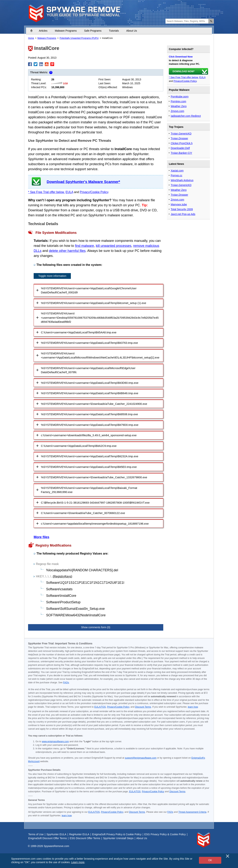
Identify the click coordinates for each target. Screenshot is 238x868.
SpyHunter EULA (56, 834)
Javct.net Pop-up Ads (183, 214)
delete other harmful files (67, 251)
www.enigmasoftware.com (55, 742)
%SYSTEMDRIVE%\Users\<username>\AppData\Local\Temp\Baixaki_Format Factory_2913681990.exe (89, 490)
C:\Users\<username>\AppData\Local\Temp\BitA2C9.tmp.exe (79, 446)
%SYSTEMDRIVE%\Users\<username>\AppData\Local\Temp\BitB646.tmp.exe (90, 393)
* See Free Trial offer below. (46, 192)
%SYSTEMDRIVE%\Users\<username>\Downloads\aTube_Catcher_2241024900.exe (94, 404)
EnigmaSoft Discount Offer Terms (48, 838)
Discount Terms (143, 707)
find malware (84, 246)
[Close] (228, 856)
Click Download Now (181, 57)
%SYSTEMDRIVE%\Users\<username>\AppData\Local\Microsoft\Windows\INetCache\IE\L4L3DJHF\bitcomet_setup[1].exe (100, 355)
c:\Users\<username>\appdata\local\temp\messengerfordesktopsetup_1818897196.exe (95, 524)
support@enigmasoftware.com (141, 758)
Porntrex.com (178, 101)
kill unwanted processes (114, 246)
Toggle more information (52, 276)
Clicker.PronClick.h (182, 143)
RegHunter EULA (79, 834)
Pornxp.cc (176, 175)
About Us (132, 31)
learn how (193, 707)
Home (33, 31)
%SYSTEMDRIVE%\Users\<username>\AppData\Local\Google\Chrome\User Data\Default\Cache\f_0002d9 (89, 290)
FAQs (66, 683)
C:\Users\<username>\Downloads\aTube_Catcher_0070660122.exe (83, 513)
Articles (43, 31)
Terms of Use (36, 834)
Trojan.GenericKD (181, 134)
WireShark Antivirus (182, 180)
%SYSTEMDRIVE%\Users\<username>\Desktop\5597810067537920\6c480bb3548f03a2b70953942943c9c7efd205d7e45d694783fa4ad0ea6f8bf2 (100, 318)
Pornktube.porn (180, 97)
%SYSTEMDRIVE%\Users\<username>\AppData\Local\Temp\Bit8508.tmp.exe (89, 414)
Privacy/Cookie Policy (94, 192)
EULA (69, 192)
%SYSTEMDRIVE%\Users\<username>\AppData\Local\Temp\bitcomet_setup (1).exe (94, 303)
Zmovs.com (177, 111)
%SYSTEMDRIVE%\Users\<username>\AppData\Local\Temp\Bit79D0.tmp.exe (90, 425)
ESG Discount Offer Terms (85, 838)
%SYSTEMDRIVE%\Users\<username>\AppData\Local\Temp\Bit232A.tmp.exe (90, 456)
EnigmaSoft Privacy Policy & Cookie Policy (117, 834)
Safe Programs (93, 31)
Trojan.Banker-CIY (181, 153)
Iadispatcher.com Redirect (186, 116)
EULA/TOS (100, 707)
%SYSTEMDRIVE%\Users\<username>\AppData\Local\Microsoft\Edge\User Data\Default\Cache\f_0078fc (88, 370)
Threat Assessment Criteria (192, 812)
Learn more (78, 862)
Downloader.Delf (180, 148)
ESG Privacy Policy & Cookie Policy (165, 834)
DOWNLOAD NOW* (184, 71)
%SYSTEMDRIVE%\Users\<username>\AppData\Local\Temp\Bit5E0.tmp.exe (89, 467)
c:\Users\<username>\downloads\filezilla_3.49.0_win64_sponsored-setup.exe (89, 435)
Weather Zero (179, 106)
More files (41, 537)
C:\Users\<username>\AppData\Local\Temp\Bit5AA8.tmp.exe (79, 332)
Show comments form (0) (96, 627)
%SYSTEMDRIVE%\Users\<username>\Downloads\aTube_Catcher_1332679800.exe (94, 477)
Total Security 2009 (182, 209)
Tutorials (114, 31)
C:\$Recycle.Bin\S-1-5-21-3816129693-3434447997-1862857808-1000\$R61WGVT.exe (95, 503)
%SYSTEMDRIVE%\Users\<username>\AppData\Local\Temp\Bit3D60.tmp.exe (90, 383)
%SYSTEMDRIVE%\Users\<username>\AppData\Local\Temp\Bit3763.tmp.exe (89, 343)
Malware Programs (66, 31)
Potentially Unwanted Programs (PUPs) (79, 38)
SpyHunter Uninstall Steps (118, 838)
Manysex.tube (179, 204)
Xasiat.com (177, 171)
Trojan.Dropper (179, 138)
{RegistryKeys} (62, 576)
